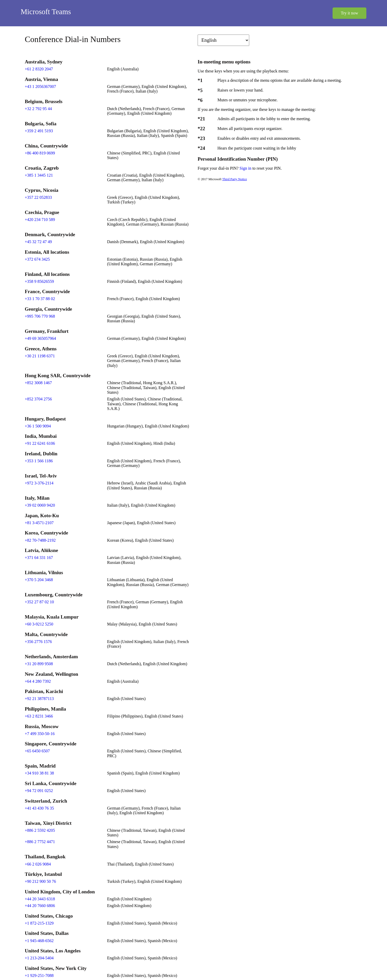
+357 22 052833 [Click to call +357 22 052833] (38, 197)
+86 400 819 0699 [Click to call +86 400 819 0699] (40, 153)
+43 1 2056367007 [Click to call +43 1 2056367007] (40, 87)
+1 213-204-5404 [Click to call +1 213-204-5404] (39, 958)
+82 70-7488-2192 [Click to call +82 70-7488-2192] (40, 540)
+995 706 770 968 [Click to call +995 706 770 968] (40, 316)
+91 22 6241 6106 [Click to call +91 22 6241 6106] (40, 443)
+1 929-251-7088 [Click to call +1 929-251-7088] (39, 975)
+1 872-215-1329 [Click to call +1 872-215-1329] (39, 923)
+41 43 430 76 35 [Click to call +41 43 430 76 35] (39, 808)
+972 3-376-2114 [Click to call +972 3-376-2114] (39, 483)
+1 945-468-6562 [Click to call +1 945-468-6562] (39, 941)
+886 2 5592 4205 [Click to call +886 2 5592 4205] (40, 830)
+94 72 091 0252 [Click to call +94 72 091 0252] (39, 791)
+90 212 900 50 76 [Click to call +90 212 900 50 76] (40, 881)
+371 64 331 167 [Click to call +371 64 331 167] (39, 558)
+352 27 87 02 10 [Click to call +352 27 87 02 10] (39, 602)
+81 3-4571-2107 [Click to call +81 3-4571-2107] (39, 523)
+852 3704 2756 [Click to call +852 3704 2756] (38, 399)
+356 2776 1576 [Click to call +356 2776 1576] (38, 642)
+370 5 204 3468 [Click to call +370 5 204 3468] (39, 580)
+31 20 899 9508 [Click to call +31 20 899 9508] (39, 664)
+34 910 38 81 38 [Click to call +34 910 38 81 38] (39, 773)
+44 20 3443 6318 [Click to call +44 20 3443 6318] (40, 899)
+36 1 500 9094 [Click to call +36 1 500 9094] (38, 426)
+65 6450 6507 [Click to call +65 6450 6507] (37, 751)
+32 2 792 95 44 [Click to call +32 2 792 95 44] (38, 109)
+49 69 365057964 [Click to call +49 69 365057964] (40, 338)
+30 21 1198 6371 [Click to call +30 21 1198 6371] (40, 356)
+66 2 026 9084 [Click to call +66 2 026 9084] (38, 864)
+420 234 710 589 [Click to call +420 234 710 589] (40, 220)
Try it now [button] (349, 13)
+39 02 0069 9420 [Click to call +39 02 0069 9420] (40, 505)
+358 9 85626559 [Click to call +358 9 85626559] (39, 281)
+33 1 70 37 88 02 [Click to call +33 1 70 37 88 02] (40, 299)
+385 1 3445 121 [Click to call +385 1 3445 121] (39, 175)
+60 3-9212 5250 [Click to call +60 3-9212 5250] (39, 624)
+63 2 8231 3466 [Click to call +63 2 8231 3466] (39, 716)
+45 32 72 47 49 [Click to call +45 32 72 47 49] (38, 242)
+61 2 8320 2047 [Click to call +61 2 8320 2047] (39, 69)
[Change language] (223, 40)
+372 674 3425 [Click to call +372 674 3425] (37, 259)
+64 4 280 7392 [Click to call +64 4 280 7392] (38, 681)
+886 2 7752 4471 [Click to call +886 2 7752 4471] (40, 842)
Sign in (246, 168)
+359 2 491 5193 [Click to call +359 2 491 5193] (39, 131)
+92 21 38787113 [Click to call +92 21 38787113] (39, 699)
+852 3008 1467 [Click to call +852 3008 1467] (38, 383)
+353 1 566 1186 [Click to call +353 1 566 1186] (39, 461)
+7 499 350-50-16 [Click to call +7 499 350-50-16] (40, 734)
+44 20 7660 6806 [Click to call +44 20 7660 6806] (40, 906)
